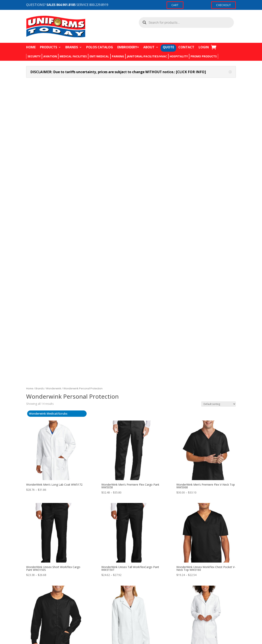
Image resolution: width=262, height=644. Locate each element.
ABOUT (149, 47)
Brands (40, 113)
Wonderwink (54, 113)
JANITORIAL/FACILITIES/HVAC (147, 56)
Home (30, 113)
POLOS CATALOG (100, 47)
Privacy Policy (109, 610)
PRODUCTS (49, 47)
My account (181, 595)
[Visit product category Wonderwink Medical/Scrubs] (57, 138)
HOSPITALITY (179, 56)
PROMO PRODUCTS (204, 56)
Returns (105, 602)
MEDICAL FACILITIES (73, 56)
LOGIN (204, 47)
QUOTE (168, 47)
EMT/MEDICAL (99, 56)
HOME (31, 47)
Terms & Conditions (113, 617)
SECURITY (34, 56)
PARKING (118, 56)
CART (175, 5)
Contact (105, 595)
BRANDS (72, 47)
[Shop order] (218, 128)
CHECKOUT (224, 5)
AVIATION (50, 56)
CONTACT (186, 47)
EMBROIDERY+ (128, 47)
